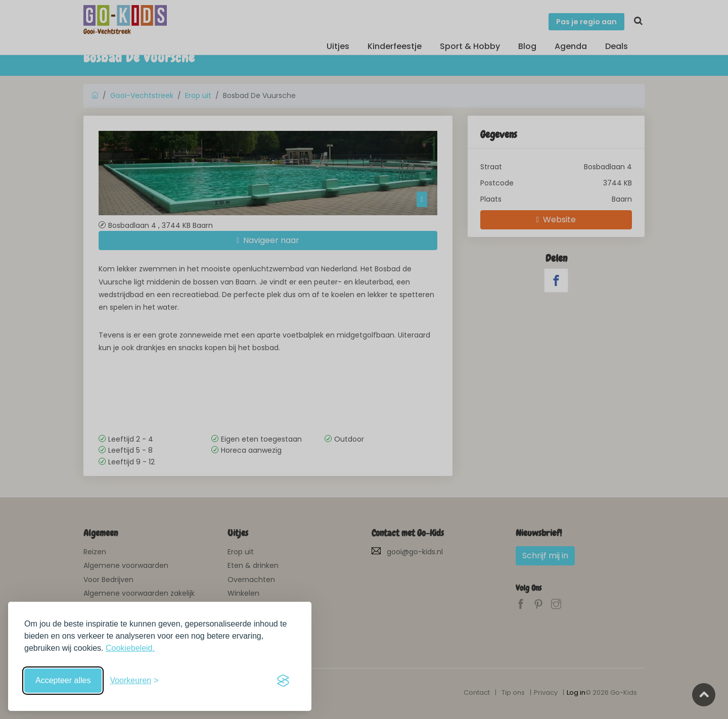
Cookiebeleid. (130, 648)
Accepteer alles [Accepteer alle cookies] (63, 680)
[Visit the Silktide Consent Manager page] (283, 681)
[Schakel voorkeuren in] (134, 681)
